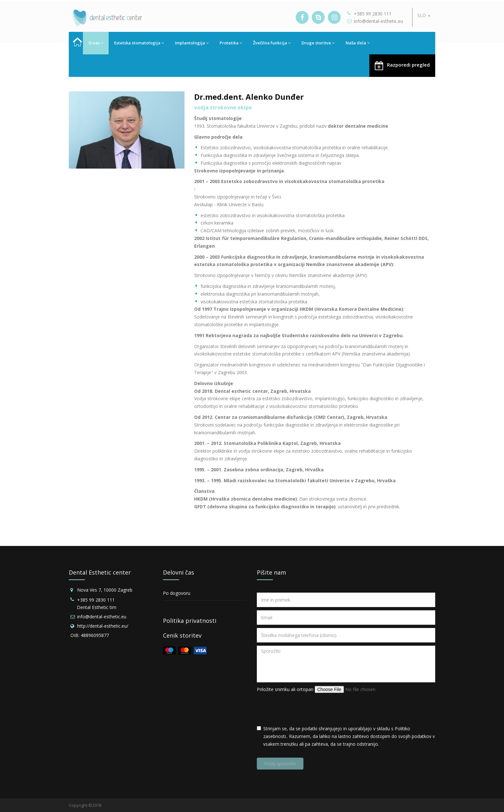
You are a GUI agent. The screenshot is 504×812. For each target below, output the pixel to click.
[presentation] (306, 709)
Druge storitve (318, 43)
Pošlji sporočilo (280, 764)
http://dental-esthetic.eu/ (103, 626)
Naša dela (358, 43)
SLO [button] (424, 15)
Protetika (231, 43)
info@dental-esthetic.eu (378, 21)
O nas (96, 43)
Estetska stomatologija (139, 43)
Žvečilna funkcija (272, 43)
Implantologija (192, 43)
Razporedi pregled (402, 65)
